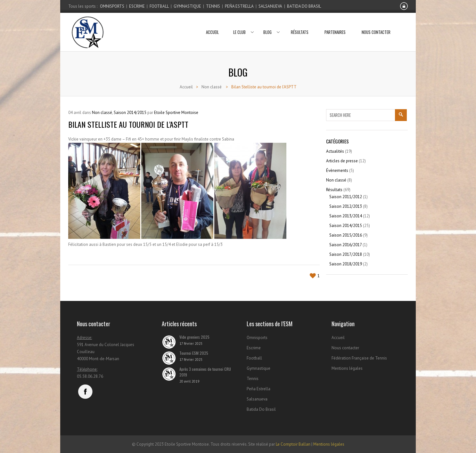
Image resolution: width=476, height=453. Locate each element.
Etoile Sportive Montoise (176, 113)
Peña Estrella (239, 6)
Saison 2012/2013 (346, 206)
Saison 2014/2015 (130, 113)
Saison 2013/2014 (346, 216)
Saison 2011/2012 (346, 197)
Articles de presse (342, 161)
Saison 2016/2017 (345, 245)
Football (159, 6)
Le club (242, 24)
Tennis (213, 6)
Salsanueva (270, 6)
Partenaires (335, 24)
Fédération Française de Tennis (359, 358)
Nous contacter (376, 24)
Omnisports (112, 6)
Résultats (300, 24)
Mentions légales (347, 368)
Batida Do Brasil (304, 6)
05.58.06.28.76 (90, 376)
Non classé (212, 87)
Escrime (137, 6)
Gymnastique (187, 6)
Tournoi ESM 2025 (194, 353)
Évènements (337, 170)
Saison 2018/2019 (346, 264)
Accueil (212, 24)
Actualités (335, 151)
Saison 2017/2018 (346, 254)
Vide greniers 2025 (194, 337)
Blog (270, 24)
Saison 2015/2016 (346, 235)
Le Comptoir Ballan (293, 444)
